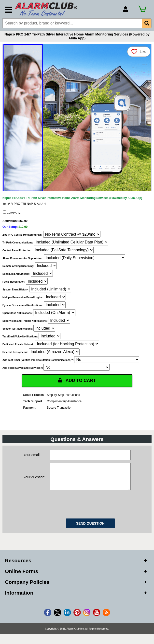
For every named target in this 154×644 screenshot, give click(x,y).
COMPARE (12, 212)
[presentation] (87, 508)
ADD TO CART (77, 380)
